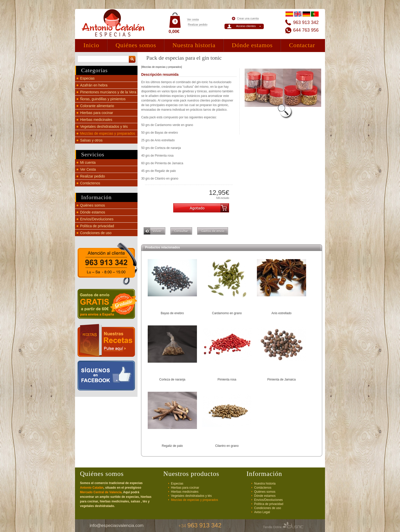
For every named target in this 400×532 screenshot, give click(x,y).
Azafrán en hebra (94, 85)
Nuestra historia (194, 45)
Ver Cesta (88, 169)
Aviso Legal (262, 512)
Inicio (91, 45)
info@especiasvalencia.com (117, 525)
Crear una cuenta (248, 18)
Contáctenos (90, 183)
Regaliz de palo (172, 446)
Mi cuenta (88, 162)
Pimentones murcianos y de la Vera (108, 92)
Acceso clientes (246, 26)
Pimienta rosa (227, 379)
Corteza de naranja (172, 379)
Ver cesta (193, 19)
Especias (87, 78)
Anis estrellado (282, 313)
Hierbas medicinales (96, 120)
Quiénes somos (136, 45)
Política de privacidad (97, 226)
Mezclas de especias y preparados (108, 133)
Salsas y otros (91, 140)
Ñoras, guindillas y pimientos (103, 99)
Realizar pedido (198, 24)
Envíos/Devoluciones (97, 219)
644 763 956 (306, 30)
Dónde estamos (252, 45)
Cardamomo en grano (227, 313)
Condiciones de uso (96, 233)
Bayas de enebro (172, 313)
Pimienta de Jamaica (282, 379)
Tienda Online (283, 527)
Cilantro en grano (227, 446)
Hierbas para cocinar (97, 113)
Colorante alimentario (97, 106)
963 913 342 (306, 22)
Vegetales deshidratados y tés (104, 126)
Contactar (302, 45)
